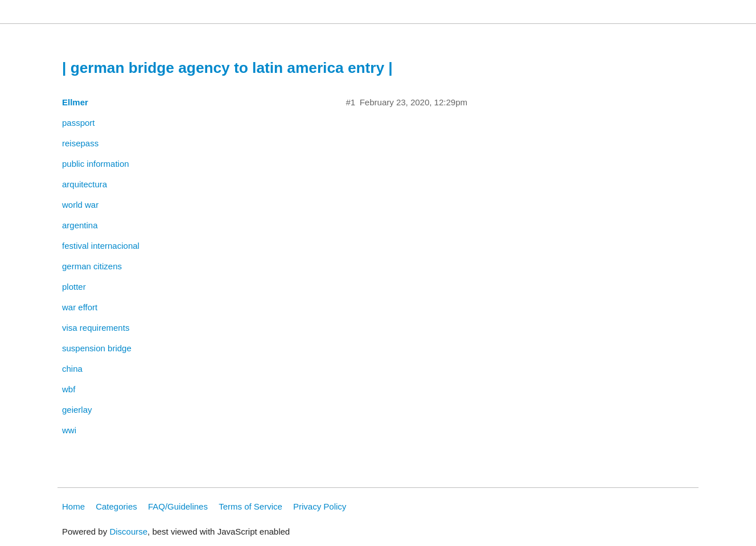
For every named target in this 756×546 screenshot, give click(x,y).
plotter (74, 287)
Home (73, 506)
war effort (80, 307)
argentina (80, 225)
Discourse (128, 531)
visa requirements (96, 328)
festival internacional (101, 246)
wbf (69, 389)
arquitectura (85, 184)
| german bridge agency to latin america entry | (227, 68)
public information (96, 164)
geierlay (77, 410)
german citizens (92, 266)
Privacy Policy (320, 506)
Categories (116, 506)
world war (80, 205)
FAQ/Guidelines (178, 506)
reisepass (80, 143)
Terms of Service (250, 506)
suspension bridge (97, 348)
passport (79, 123)
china (72, 369)
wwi (69, 430)
